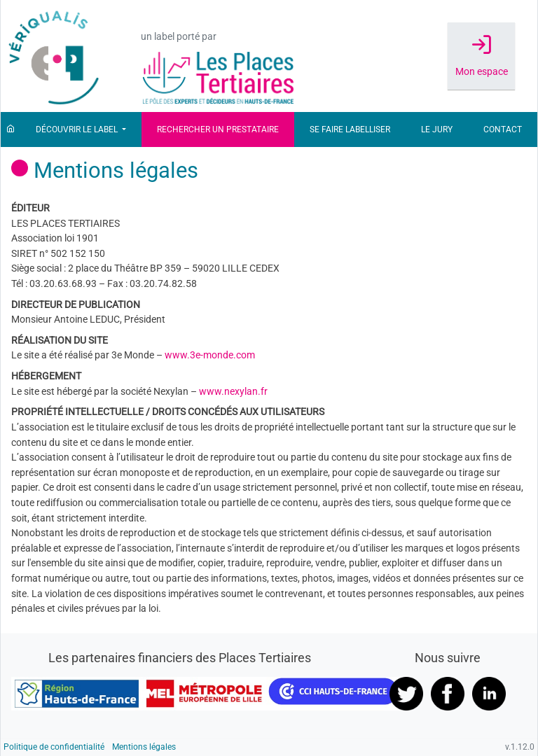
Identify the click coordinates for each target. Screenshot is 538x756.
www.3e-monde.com (210, 355)
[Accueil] (11, 129)
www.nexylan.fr (233, 392)
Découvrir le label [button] (78, 129)
